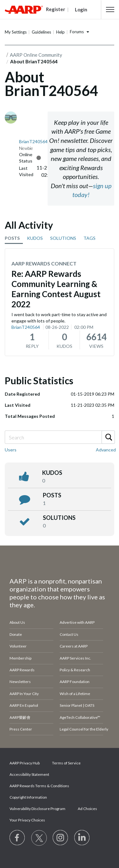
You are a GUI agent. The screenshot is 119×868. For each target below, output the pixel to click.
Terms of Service (66, 763)
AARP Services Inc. (75, 658)
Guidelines (41, 32)
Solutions (59, 518)
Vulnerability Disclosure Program (37, 809)
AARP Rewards (22, 670)
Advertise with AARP (77, 622)
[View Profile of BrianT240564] (33, 141)
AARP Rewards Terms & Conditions (39, 786)
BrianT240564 (26, 327)
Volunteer (18, 646)
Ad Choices (87, 809)
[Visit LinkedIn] (82, 838)
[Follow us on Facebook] (17, 838)
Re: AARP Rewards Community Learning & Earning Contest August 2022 (56, 289)
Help (60, 32)
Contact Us (69, 634)
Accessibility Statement (29, 774)
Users (11, 450)
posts (52, 495)
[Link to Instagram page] (61, 838)
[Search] (60, 437)
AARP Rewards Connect (44, 263)
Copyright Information (28, 797)
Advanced (106, 450)
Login (81, 10)
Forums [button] (77, 32)
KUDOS (35, 238)
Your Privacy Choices (27, 820)
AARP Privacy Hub (25, 763)
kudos (52, 473)
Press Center (21, 729)
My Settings (16, 32)
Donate (16, 634)
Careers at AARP (74, 646)
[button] (110, 10)
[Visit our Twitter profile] (39, 838)
